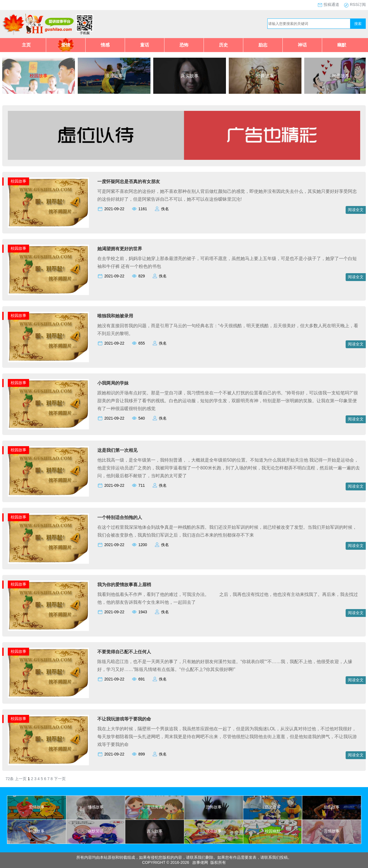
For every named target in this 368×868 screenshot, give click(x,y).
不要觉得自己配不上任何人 (124, 652)
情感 (105, 45)
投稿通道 (331, 4)
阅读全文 (356, 210)
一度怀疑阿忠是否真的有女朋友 (129, 182)
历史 (223, 45)
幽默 (342, 45)
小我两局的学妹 (113, 383)
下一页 (60, 779)
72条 (10, 779)
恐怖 (184, 45)
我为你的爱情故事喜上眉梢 (124, 585)
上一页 (21, 779)
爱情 (66, 45)
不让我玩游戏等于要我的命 (124, 719)
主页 (26, 45)
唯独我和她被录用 (115, 316)
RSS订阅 (358, 4)
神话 (302, 45)
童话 (145, 45)
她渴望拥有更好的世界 (120, 249)
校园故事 (18, 181)
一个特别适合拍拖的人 (120, 517)
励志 (263, 45)
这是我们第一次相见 (117, 450)
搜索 (358, 24)
